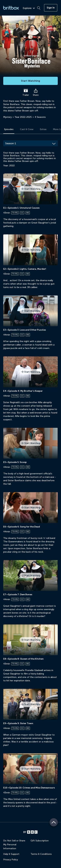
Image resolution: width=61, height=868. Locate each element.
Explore (29, 8)
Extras (43, 129)
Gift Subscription (40, 841)
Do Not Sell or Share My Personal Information (14, 845)
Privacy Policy (11, 860)
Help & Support (11, 854)
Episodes (9, 129)
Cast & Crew (27, 129)
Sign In (51, 8)
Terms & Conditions (41, 854)
